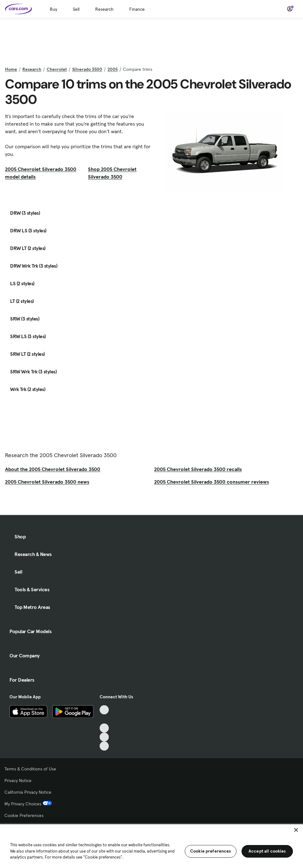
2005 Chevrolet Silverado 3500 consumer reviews (212, 482)
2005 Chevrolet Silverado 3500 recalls (198, 469)
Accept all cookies (267, 851)
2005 (113, 69)
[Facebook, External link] (104, 719)
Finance (137, 9)
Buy (53, 9)
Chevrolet (57, 69)
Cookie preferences (211, 851)
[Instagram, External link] (104, 737)
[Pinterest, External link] (104, 746)
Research (104, 9)
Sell (76, 9)
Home (11, 69)
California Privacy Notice (28, 792)
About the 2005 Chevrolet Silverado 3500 (53, 469)
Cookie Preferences (24, 815)
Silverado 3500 (87, 69)
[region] (151, 845)
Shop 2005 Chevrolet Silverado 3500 (112, 173)
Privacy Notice (18, 780)
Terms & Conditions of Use (30, 769)
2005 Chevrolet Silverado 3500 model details (41, 173)
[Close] (296, 830)
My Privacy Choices (28, 804)
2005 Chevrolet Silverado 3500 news (47, 482)
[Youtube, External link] (104, 728)
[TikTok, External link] (104, 710)
